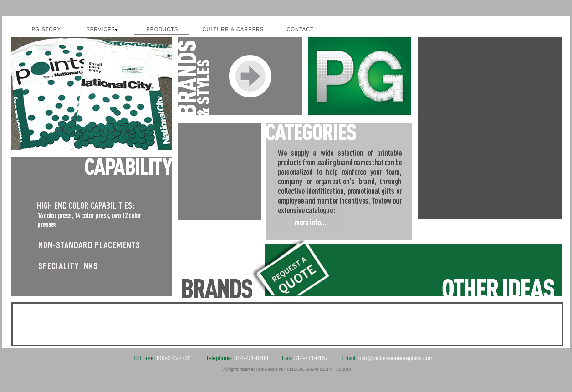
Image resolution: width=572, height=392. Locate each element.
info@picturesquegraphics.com (396, 358)
